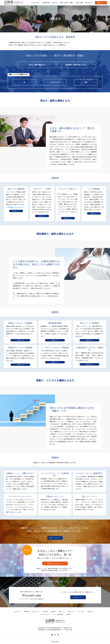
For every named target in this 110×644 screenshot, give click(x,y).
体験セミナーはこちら (55, 563)
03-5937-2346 (33, 596)
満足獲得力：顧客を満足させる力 (76, 65)
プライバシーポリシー (44, 615)
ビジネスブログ (81, 612)
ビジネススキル (55, 82)
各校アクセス (71, 612)
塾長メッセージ (36, 612)
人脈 (86, 82)
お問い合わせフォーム (78, 597)
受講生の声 (53, 612)
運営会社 (69, 615)
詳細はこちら (16, 211)
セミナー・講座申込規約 (58, 615)
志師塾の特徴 (27, 612)
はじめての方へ (17, 612)
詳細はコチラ (20, 340)
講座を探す (45, 612)
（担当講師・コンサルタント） (16, 207)
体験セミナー (101, 3)
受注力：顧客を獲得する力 (37, 65)
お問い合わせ (90, 612)
